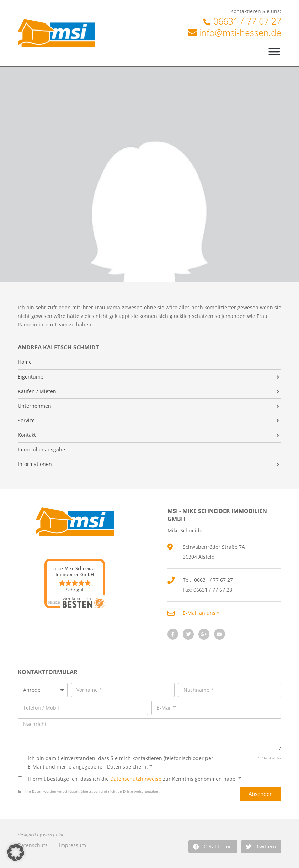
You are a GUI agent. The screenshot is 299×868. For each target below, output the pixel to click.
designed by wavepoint (41, 835)
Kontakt (27, 435)
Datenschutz (33, 845)
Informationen (35, 464)
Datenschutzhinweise (136, 779)
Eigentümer (32, 377)
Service (26, 421)
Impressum (73, 845)
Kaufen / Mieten (37, 391)
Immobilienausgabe (41, 450)
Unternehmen (34, 406)
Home (25, 362)
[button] (213, 847)
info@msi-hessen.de (240, 32)
